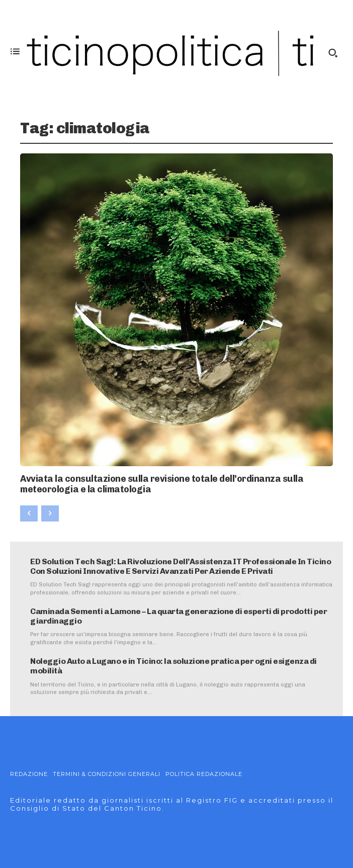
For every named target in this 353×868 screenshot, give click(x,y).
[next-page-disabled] (50, 513)
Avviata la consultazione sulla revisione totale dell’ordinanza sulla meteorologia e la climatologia (162, 484)
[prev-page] (29, 513)
